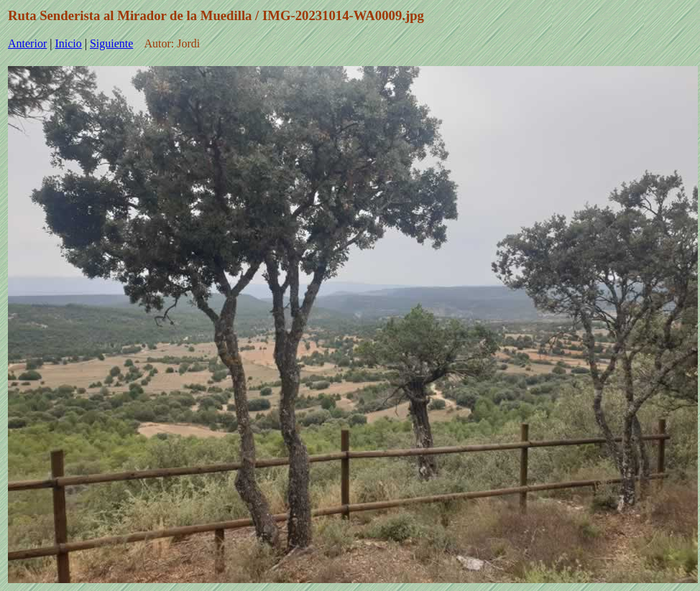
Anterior (27, 43)
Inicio (68, 43)
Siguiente (111, 43)
